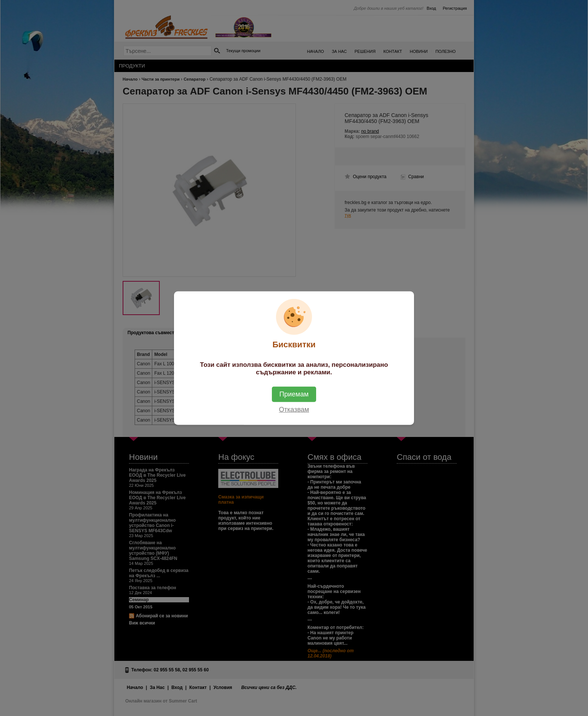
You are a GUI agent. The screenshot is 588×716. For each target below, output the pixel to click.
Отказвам (294, 410)
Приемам (294, 394)
